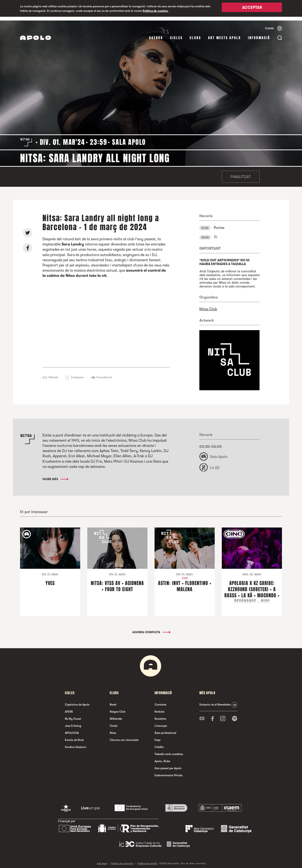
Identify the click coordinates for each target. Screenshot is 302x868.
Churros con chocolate (124, 736)
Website (53, 374)
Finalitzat (241, 173)
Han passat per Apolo (168, 764)
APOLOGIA (72, 729)
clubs (195, 34)
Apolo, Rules (162, 757)
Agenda (156, 34)
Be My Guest (73, 715)
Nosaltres (160, 715)
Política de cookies (155, 11)
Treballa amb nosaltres (169, 750)
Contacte (160, 701)
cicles (176, 34)
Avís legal (102, 860)
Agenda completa (151, 628)
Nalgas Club (117, 708)
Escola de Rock (74, 736)
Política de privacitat (122, 860)
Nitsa (113, 729)
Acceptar (252, 9)
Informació (259, 34)
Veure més (55, 475)
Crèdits (159, 743)
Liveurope (161, 722)
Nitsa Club (208, 305)
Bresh (113, 701)
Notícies (159, 708)
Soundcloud (104, 374)
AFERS (69, 708)
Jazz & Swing (73, 722)
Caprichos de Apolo (77, 701)
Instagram (77, 374)
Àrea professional (165, 729)
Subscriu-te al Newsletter (215, 701)
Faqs (157, 736)
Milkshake (116, 715)
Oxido (114, 722)
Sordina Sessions (75, 743)
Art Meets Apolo (224, 34)
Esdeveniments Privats (168, 772)
